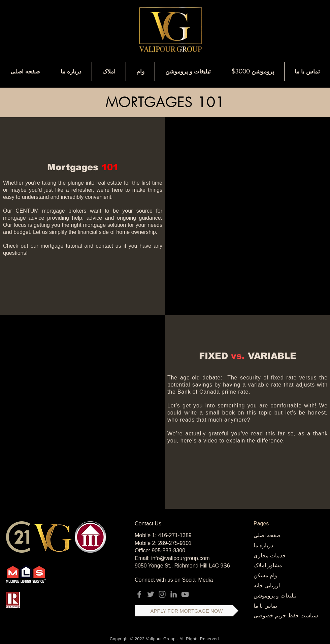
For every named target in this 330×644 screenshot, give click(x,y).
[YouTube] (185, 594)
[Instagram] (162, 594)
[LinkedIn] (174, 594)
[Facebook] (139, 594)
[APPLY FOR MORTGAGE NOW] (187, 611)
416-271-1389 (175, 535)
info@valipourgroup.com (180, 558)
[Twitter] (151, 594)
